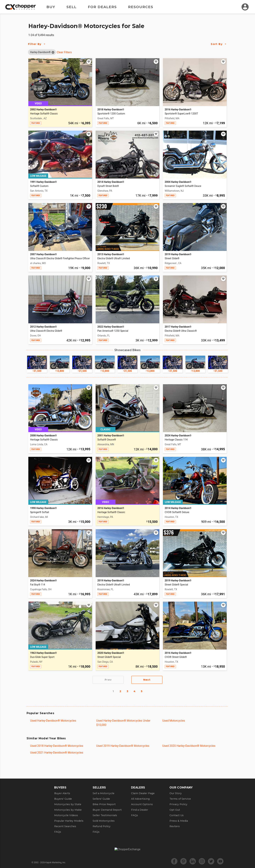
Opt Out (175, 810)
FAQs (58, 832)
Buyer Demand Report (107, 810)
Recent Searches (65, 826)
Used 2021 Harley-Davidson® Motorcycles (57, 753)
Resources (141, 7)
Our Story (176, 793)
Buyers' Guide (63, 799)
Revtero (175, 826)
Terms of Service (180, 799)
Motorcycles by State (68, 804)
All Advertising (140, 799)
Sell (71, 7)
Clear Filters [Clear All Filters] (64, 52)
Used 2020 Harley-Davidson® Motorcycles (189, 746)
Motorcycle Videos (66, 815)
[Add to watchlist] (89, 62)
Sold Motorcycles (104, 821)
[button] (40, 52)
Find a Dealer (140, 810)
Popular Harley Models (69, 821)
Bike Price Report (104, 804)
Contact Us (177, 815)
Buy (51, 7)
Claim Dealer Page (143, 793)
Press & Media (179, 821)
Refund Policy (102, 826)
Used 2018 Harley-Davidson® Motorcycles (57, 746)
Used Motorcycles (174, 721)
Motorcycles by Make (68, 810)
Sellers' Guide (101, 799)
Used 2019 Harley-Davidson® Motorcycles (123, 746)
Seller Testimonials (105, 815)
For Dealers (102, 7)
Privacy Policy (178, 804)
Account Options (142, 804)
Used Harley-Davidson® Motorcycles (53, 721)
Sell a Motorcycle (104, 793)
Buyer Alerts (62, 793)
